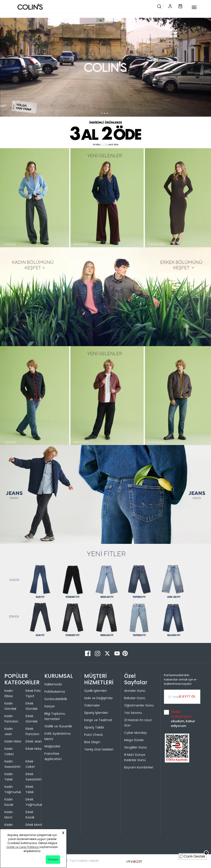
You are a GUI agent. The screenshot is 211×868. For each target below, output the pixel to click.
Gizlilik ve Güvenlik (58, 726)
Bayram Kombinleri (139, 767)
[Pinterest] (125, 653)
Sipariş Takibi (94, 727)
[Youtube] (117, 653)
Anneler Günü (135, 691)
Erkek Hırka (34, 749)
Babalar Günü (135, 698)
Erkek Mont (34, 825)
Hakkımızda (53, 684)
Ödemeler (92, 705)
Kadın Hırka (13, 741)
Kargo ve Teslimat (98, 720)
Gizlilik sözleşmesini (181, 714)
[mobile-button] (194, 7)
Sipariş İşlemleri (96, 713)
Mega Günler (134, 740)
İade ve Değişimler (99, 698)
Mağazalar (52, 746)
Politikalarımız (55, 692)
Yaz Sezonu (133, 713)
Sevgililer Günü (135, 747)
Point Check (94, 735)
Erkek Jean (34, 741)
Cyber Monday (135, 733)
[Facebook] (88, 653)
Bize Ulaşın (92, 742)
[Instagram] (98, 653)
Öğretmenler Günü (139, 705)
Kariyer (50, 706)
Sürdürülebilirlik (56, 699)
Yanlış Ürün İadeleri (99, 749)
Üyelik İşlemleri (95, 691)
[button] (104, 144)
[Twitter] (108, 653)
